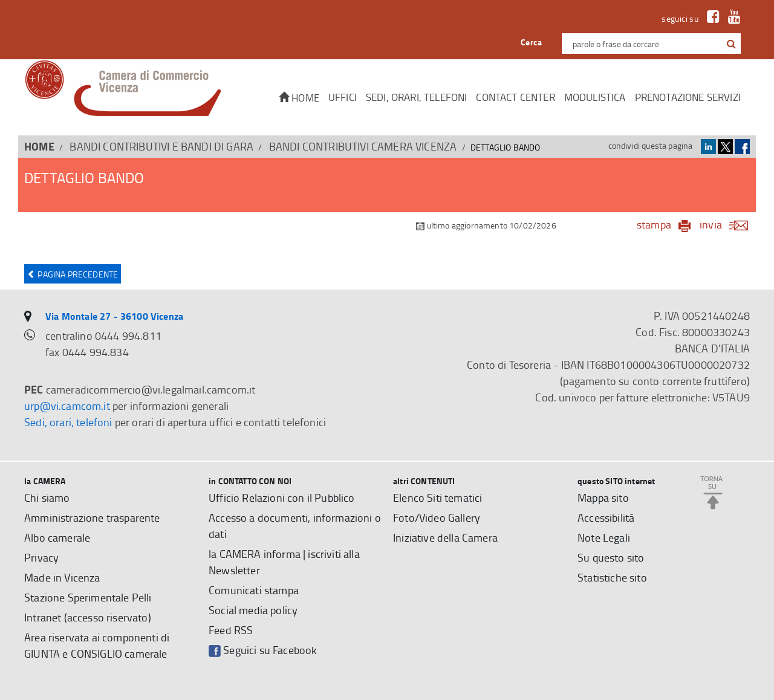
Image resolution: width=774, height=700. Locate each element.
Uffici (343, 97)
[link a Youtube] (731, 19)
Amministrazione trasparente (92, 517)
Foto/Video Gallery (437, 517)
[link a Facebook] (710, 19)
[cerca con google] (730, 44)
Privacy (41, 557)
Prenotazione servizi (688, 97)
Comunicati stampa (254, 590)
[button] (731, 44)
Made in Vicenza (62, 577)
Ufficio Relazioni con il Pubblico (282, 497)
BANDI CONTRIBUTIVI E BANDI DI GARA (161, 146)
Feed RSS (231, 630)
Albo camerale (57, 537)
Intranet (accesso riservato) (88, 617)
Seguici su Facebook (263, 650)
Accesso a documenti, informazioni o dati (295, 526)
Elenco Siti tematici (437, 497)
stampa (654, 224)
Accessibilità (606, 517)
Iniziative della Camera (445, 537)
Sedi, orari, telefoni (417, 97)
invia (728, 224)
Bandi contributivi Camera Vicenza (363, 146)
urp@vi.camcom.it (67, 406)
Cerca (531, 42)
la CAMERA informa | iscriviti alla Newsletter (284, 562)
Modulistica (595, 97)
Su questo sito (611, 557)
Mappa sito (603, 497)
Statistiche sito (612, 577)
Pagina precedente (73, 274)
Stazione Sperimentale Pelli (88, 597)
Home (299, 98)
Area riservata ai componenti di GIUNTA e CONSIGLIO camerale (97, 645)
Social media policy (253, 610)
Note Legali (604, 537)
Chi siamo (47, 497)
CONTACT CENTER (515, 97)
